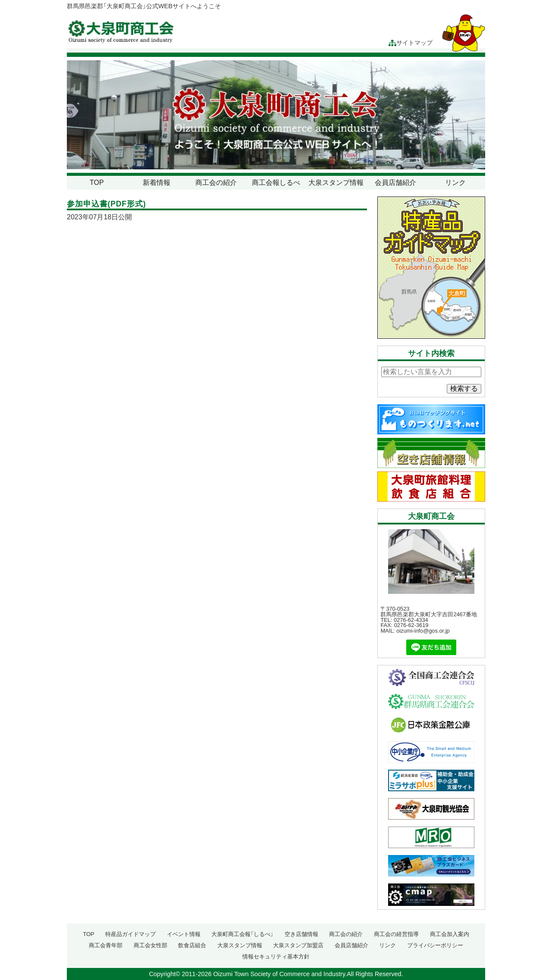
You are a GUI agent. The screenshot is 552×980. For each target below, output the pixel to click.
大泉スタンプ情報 (336, 183)
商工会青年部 (106, 945)
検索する (464, 389)
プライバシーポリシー (435, 945)
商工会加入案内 (450, 934)
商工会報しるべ (276, 183)
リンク (455, 183)
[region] (276, 115)
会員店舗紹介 (395, 183)
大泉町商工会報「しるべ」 (242, 934)
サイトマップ (411, 43)
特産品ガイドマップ (130, 934)
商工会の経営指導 (396, 934)
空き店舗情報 (301, 934)
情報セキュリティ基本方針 (276, 957)
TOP (97, 183)
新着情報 (157, 183)
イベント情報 (184, 934)
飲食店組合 (192, 945)
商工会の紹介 (216, 183)
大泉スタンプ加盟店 (298, 945)
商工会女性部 (151, 945)
